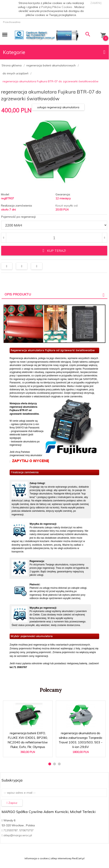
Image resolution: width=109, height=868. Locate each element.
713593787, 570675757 (18, 829)
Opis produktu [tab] (18, 293)
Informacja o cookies (37, 857)
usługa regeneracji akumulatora (58, 107)
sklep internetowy (61, 857)
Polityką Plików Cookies (57, 7)
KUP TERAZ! (54, 251)
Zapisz (12, 802)
